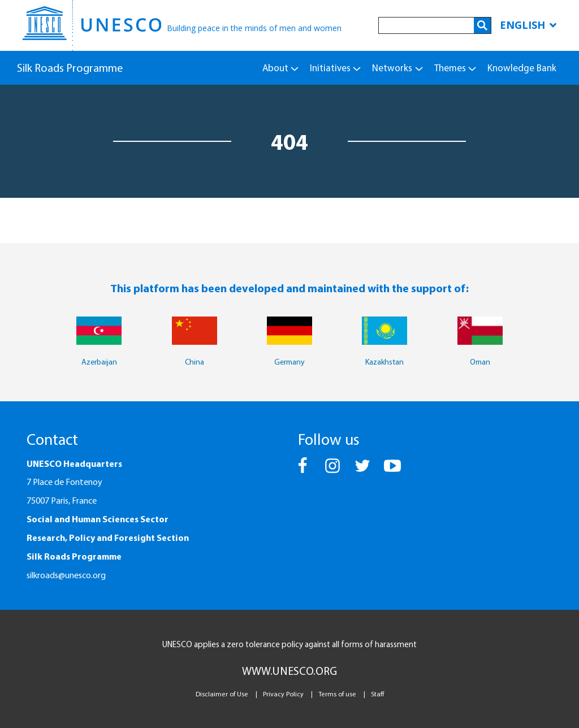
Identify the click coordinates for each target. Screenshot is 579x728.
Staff (377, 694)
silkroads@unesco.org (66, 575)
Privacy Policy (283, 694)
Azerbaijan (99, 362)
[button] (303, 471)
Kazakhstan (384, 362)
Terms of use (337, 694)
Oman (480, 362)
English (528, 25)
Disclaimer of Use (222, 694)
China (195, 362)
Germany (289, 362)
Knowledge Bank (522, 68)
